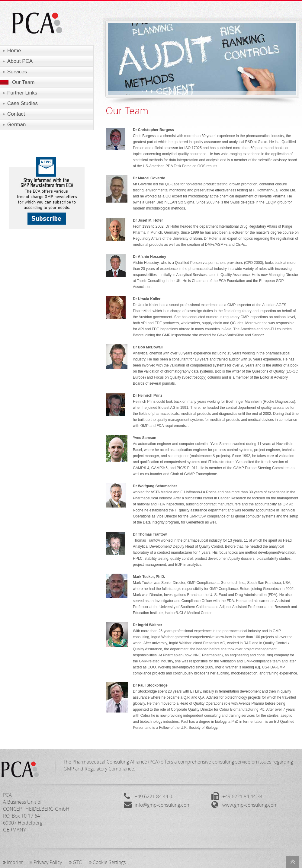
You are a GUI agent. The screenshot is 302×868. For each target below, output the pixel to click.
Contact (16, 114)
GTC (75, 862)
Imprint (13, 862)
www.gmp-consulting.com (250, 805)
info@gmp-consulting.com (163, 805)
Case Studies (22, 103)
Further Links (22, 93)
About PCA (20, 61)
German (16, 125)
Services (17, 72)
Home (14, 51)
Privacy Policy (46, 862)
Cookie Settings (107, 862)
